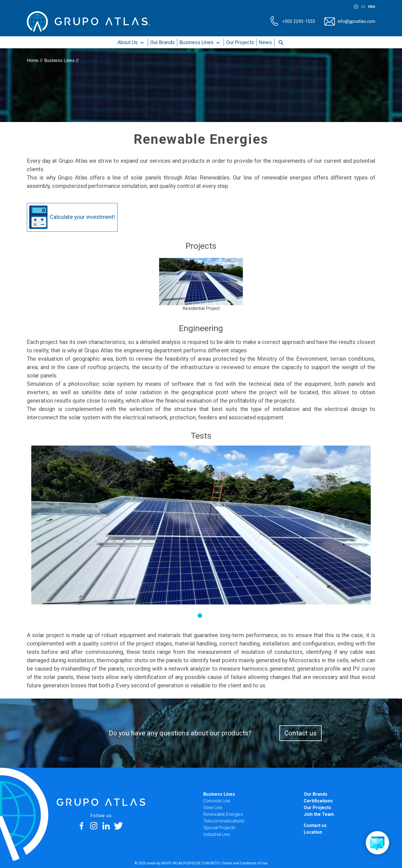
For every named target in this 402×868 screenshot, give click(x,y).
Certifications (318, 801)
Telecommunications (224, 821)
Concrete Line (217, 801)
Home (33, 60)
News (265, 42)
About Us (131, 43)
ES (363, 7)
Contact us (301, 733)
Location (313, 832)
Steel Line (213, 808)
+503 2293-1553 (299, 21)
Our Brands (162, 42)
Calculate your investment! (72, 217)
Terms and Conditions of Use (245, 863)
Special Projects (219, 828)
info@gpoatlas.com (356, 21)
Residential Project (201, 308)
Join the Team (319, 814)
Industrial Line (216, 834)
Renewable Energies (223, 814)
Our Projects (240, 42)
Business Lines (200, 43)
